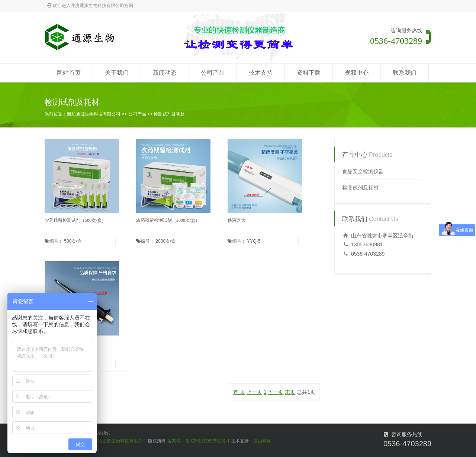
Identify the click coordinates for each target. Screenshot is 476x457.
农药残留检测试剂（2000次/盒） (168, 220)
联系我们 (405, 73)
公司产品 (213, 73)
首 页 (239, 392)
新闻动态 (165, 73)
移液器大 (237, 220)
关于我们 (117, 73)
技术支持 (261, 73)
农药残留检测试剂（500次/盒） (75, 220)
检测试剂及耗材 (169, 114)
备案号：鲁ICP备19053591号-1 (199, 441)
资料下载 (309, 73)
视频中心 (357, 73)
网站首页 (69, 73)
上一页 (254, 392)
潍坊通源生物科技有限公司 (94, 114)
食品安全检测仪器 (363, 171)
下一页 (276, 392)
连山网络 (262, 441)
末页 (290, 392)
